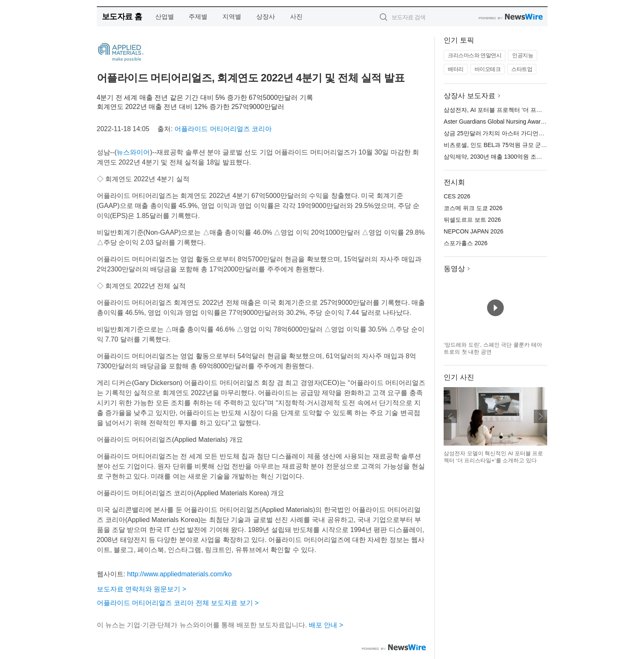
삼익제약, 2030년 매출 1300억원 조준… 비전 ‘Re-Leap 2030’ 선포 (530, 157)
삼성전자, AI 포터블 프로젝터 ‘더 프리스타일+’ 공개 (510, 110)
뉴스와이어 (133, 152)
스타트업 (522, 69)
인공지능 (523, 55)
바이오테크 (488, 69)
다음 (540, 416)
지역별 (232, 16)
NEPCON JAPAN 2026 (474, 231)
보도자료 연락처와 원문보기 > (142, 589)
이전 (450, 416)
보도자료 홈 (122, 16)
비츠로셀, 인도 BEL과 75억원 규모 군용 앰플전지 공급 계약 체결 (528, 145)
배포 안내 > (326, 625)
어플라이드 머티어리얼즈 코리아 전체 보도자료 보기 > (178, 603)
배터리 (456, 69)
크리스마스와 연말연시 (475, 55)
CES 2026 (457, 196)
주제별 (198, 16)
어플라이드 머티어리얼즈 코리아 (223, 129)
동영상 (454, 269)
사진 (296, 16)
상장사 (266, 16)
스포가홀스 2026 (466, 243)
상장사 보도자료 (470, 96)
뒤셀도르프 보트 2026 (472, 220)
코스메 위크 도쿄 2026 (473, 208)
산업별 (165, 16)
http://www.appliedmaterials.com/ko (179, 574)
